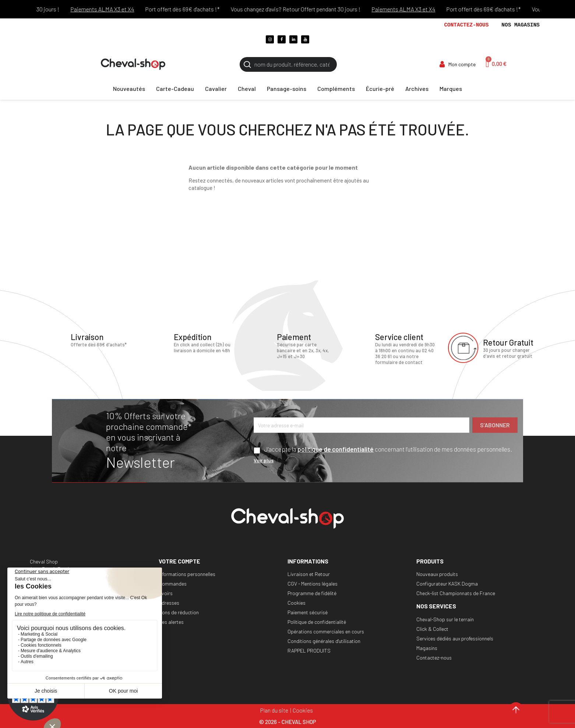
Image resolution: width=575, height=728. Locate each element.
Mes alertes (171, 622)
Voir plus (264, 460)
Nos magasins (521, 25)
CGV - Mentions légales (313, 584)
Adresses (169, 603)
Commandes (173, 584)
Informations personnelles (187, 574)
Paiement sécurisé (308, 612)
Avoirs (166, 593)
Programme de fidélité (312, 593)
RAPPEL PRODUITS (309, 651)
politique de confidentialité (336, 449)
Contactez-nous (466, 25)
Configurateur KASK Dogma (447, 584)
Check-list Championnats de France (456, 593)
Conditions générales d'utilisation (324, 641)
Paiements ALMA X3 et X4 (108, 9)
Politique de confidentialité (317, 622)
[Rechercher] (288, 64)
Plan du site (274, 710)
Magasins (427, 648)
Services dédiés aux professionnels (455, 638)
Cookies (297, 603)
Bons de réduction (179, 612)
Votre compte (179, 561)
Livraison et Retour (309, 574)
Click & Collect (432, 629)
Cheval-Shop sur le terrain (445, 619)
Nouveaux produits (437, 574)
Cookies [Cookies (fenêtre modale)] (303, 710)
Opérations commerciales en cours (326, 631)
